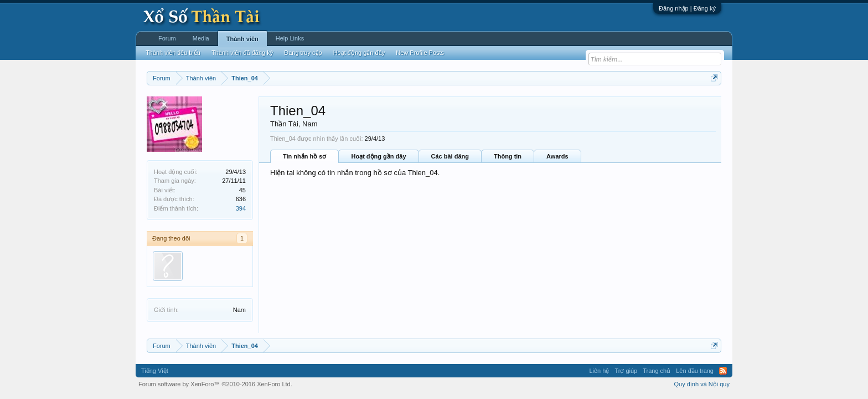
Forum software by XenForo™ (215, 384)
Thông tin (508, 156)
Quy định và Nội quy (702, 384)
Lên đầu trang (695, 371)
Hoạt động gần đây (378, 156)
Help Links (290, 38)
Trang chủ (657, 371)
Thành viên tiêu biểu (173, 53)
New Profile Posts (420, 53)
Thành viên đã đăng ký (242, 53)
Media (201, 38)
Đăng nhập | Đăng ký (687, 8)
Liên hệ (599, 371)
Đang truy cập (303, 53)
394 (241, 208)
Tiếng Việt (155, 371)
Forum (167, 38)
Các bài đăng (450, 156)
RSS (723, 371)
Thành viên (242, 39)
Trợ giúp (626, 371)
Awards (557, 156)
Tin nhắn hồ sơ (304, 156)
